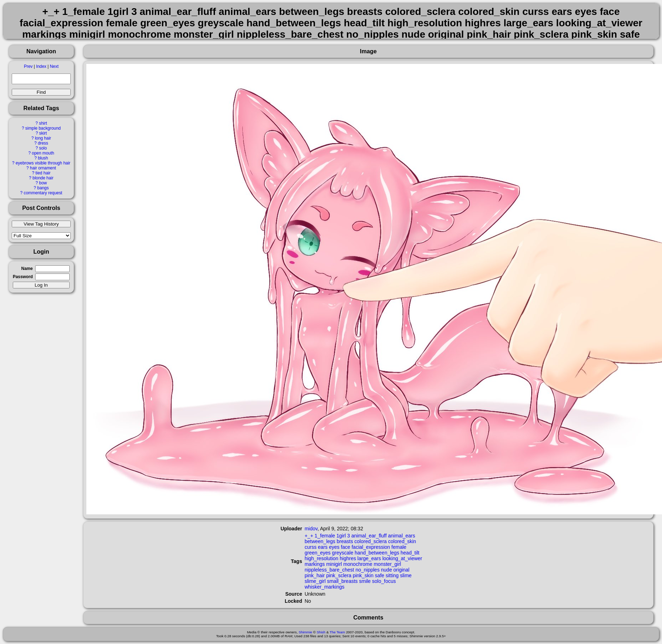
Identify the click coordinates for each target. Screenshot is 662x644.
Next (54, 66)
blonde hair (43, 178)
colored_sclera (370, 541)
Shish (321, 632)
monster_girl (387, 564)
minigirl (334, 564)
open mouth (43, 153)
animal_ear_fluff (369, 536)
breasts (345, 541)
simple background (43, 128)
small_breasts (342, 581)
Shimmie (305, 632)
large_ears (369, 558)
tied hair (43, 173)
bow (43, 183)
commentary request (43, 193)
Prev (28, 66)
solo (43, 148)
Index (41, 66)
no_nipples (367, 570)
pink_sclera (339, 575)
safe (380, 575)
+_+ (309, 536)
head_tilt (410, 553)
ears (323, 547)
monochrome (358, 564)
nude (386, 570)
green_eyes (317, 553)
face (345, 547)
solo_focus (384, 581)
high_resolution (321, 558)
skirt (43, 133)
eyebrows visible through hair (43, 163)
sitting (392, 575)
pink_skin (363, 575)
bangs (43, 188)
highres (348, 558)
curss (310, 547)
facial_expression (371, 547)
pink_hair (315, 575)
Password (23, 277)
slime (406, 575)
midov (311, 529)
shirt (43, 123)
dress (43, 143)
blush (43, 158)
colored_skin (402, 541)
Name (27, 269)
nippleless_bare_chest (329, 570)
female (399, 547)
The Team (337, 632)
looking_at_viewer (402, 558)
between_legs (320, 541)
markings (315, 564)
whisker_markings (324, 587)
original (401, 570)
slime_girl (315, 581)
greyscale (343, 553)
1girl (341, 536)
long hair (43, 138)
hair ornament (43, 168)
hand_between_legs (377, 553)
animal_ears (402, 536)
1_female (325, 536)
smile (365, 581)
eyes (334, 547)
